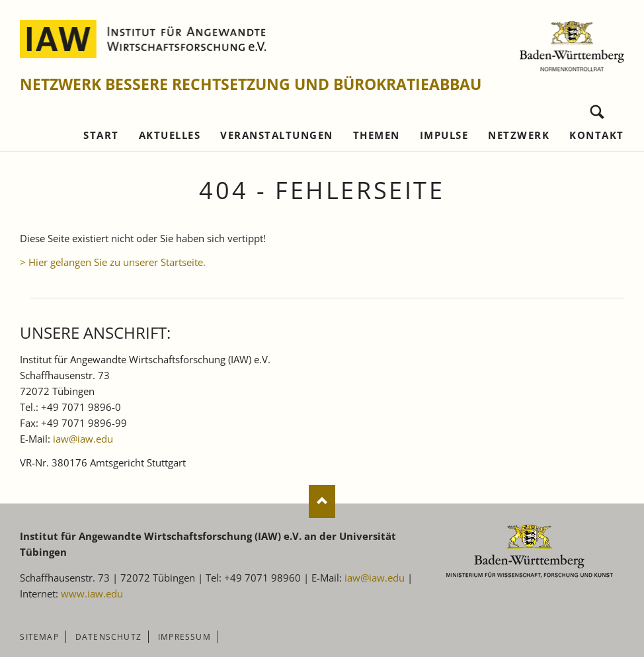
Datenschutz (108, 637)
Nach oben (322, 502)
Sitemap (39, 637)
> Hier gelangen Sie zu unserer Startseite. (113, 262)
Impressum (184, 637)
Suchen (597, 109)
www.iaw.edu (92, 593)
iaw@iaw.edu (83, 439)
